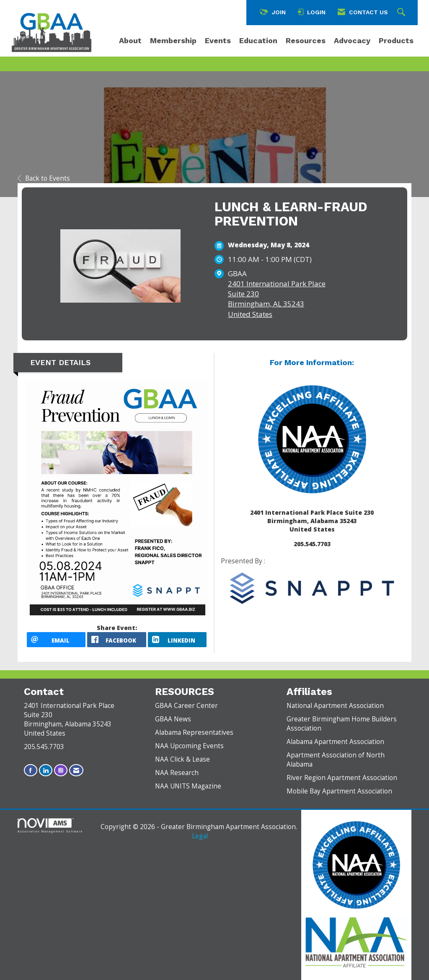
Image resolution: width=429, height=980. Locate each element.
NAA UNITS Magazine (188, 786)
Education (258, 40)
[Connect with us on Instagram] (61, 770)
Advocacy (352, 40)
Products (396, 40)
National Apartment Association (335, 706)
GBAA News (173, 719)
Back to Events (44, 178)
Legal (200, 836)
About (130, 40)
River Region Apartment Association (342, 778)
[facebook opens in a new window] (116, 640)
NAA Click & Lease (182, 759)
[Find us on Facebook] (31, 770)
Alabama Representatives (194, 732)
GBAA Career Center (186, 706)
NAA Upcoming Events (189, 746)
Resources (306, 40)
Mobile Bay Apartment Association (339, 791)
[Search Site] (402, 13)
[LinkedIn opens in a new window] (177, 640)
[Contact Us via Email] (76, 770)
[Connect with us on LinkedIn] (46, 770)
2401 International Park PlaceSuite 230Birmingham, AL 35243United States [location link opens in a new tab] (277, 299)
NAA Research (177, 773)
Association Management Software (50, 826)
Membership (173, 40)
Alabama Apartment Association (335, 742)
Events (218, 40)
